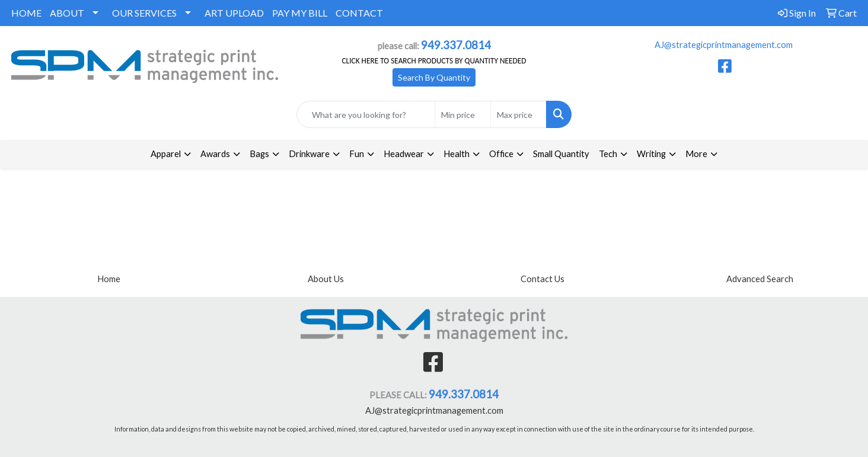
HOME (26, 13)
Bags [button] (259, 154)
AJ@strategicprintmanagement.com (724, 45)
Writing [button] (651, 154)
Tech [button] (608, 154)
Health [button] (457, 154)
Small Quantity (561, 154)
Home (109, 279)
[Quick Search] (366, 114)
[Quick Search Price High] (518, 114)
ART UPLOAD (234, 13)
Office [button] (501, 154)
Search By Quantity (434, 77)
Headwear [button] (404, 154)
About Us (326, 279)
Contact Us (542, 279)
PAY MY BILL (300, 13)
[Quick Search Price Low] (463, 114)
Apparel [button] (166, 154)
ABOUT (67, 13)
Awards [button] (215, 154)
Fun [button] (357, 154)
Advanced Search (760, 279)
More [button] (696, 154)
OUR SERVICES (144, 13)
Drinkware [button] (309, 154)
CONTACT (359, 13)
